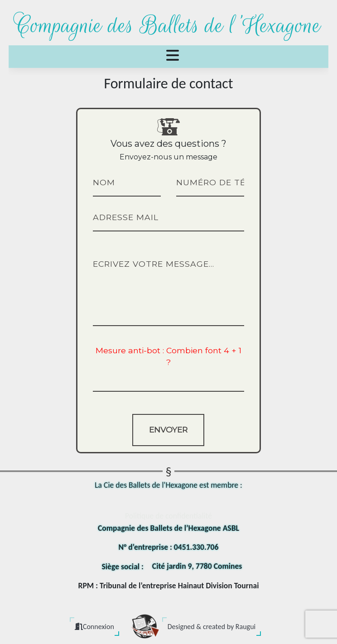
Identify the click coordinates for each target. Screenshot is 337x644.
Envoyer (168, 430)
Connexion (94, 627)
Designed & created (212, 627)
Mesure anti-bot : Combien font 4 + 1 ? (168, 356)
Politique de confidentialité (168, 516)
